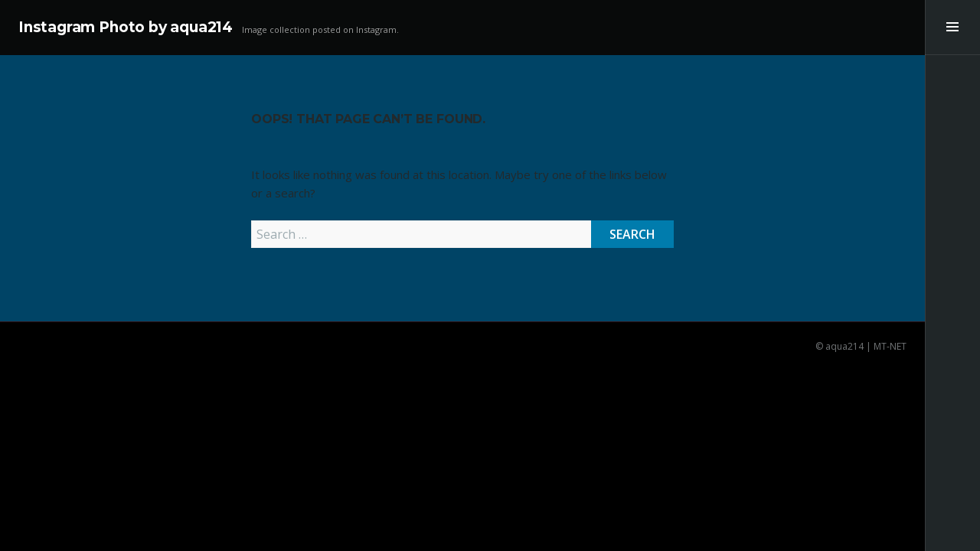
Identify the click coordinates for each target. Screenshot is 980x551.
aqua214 (844, 346)
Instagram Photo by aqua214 (126, 27)
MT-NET (890, 346)
